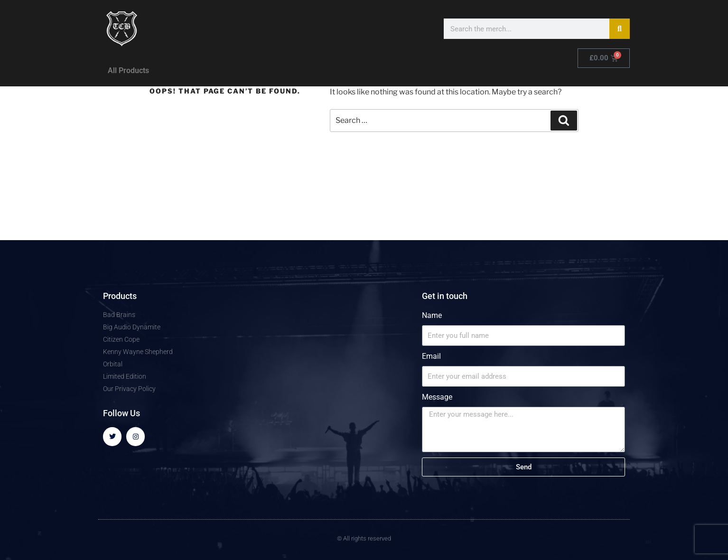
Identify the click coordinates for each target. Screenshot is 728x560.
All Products (128, 70)
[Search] (620, 29)
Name (432, 315)
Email (431, 356)
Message (437, 397)
